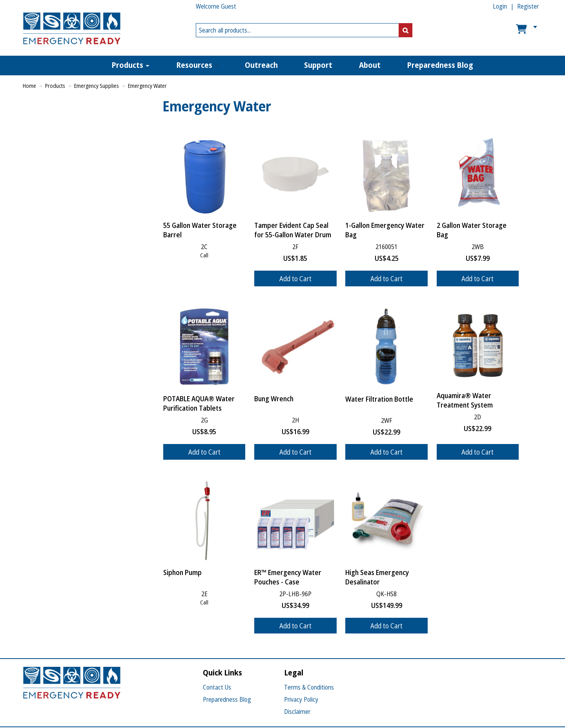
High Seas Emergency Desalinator (377, 577)
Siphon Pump (182, 572)
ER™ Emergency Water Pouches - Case (288, 577)
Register (528, 6)
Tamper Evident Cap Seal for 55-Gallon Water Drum (293, 230)
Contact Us (217, 687)
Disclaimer (297, 712)
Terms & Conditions (309, 687)
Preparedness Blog (227, 699)
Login (500, 6)
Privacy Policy (301, 699)
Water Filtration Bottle (379, 399)
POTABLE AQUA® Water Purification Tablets (199, 403)
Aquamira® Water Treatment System (465, 400)
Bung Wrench (274, 399)
